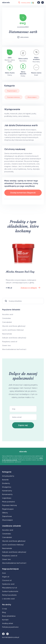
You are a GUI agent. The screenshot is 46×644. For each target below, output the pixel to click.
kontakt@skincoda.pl (11, 637)
